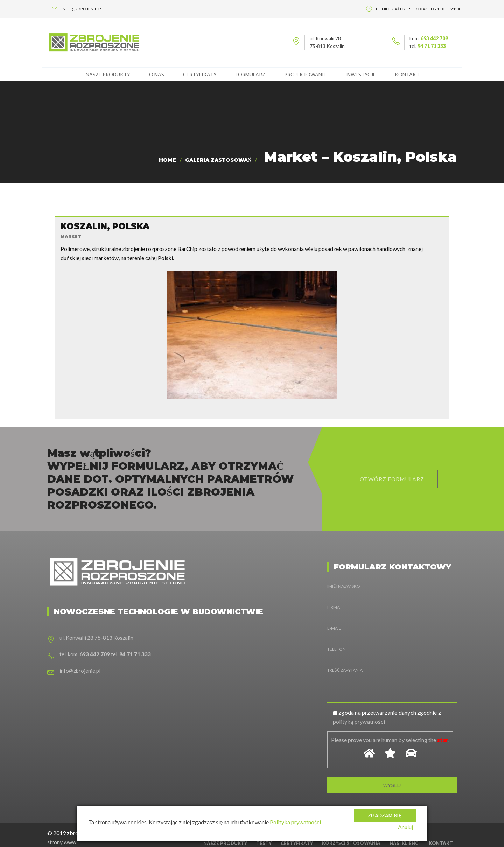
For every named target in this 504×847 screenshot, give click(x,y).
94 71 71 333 (432, 46)
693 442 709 (434, 38)
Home (167, 160)
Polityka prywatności (295, 822)
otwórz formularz (392, 464)
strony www (62, 827)
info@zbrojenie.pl (80, 655)
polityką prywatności (359, 706)
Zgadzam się (385, 812)
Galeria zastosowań (218, 160)
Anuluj (408, 827)
